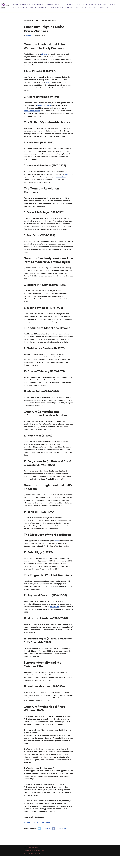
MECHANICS (38, 4)
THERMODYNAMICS (76, 4)
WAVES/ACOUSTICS (55, 4)
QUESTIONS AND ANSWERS (62, 8)
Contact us (105, 8)
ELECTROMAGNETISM (97, 4)
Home (15, 4)
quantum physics (44, 106)
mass (57, 548)
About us (94, 8)
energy (49, 83)
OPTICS (113, 4)
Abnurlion (29, 35)
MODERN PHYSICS (39, 8)
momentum (64, 179)
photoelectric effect (32, 112)
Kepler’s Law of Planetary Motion (37, 835)
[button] (29, 4)
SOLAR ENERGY (20, 8)
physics (45, 54)
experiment (55, 615)
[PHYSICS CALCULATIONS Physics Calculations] (6, 6)
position (69, 176)
